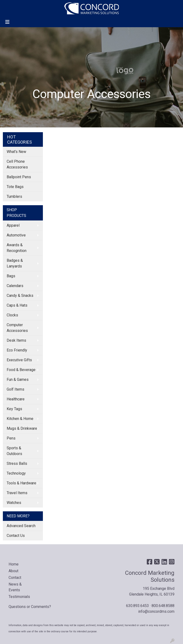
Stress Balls (17, 463)
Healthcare (16, 399)
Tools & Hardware (21, 483)
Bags (11, 276)
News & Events (15, 587)
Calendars (15, 286)
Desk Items (16, 340)
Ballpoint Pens (19, 177)
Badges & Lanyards (15, 263)
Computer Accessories (17, 328)
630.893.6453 (137, 606)
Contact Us (16, 536)
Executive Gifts (19, 360)
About (13, 571)
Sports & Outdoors (14, 451)
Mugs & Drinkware (22, 428)
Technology (16, 473)
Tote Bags (15, 187)
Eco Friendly (17, 350)
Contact (15, 578)
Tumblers (14, 196)
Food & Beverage (21, 370)
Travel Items (17, 493)
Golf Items (15, 389)
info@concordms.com (156, 611)
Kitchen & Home (20, 419)
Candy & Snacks (20, 296)
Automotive (16, 235)
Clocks (12, 315)
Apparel (13, 225)
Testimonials (19, 597)
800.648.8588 (163, 606)
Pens (11, 438)
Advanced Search (21, 526)
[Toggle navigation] (7, 22)
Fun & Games (18, 380)
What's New (16, 152)
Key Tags (14, 409)
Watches (14, 503)
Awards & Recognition (17, 248)
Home (14, 564)
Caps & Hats (17, 305)
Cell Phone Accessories (17, 164)
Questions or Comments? (30, 607)
